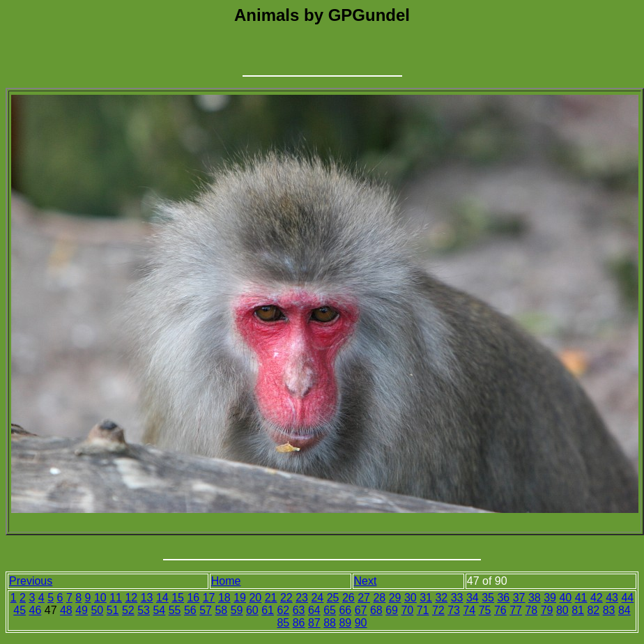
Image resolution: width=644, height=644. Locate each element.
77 (516, 610)
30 (411, 598)
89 (345, 623)
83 (609, 610)
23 (302, 598)
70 (407, 610)
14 (162, 598)
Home (226, 581)
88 (330, 623)
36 (503, 598)
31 (426, 598)
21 (271, 598)
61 (268, 610)
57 (206, 610)
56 (190, 610)
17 (209, 598)
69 (392, 610)
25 (333, 598)
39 (550, 598)
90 (361, 623)
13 (147, 598)
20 (255, 598)
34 (473, 598)
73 (454, 610)
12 (131, 598)
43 (612, 598)
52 (128, 610)
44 (627, 598)
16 (193, 598)
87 (314, 623)
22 (286, 598)
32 (441, 598)
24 (317, 598)
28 (379, 598)
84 (624, 610)
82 (593, 610)
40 (565, 598)
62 (283, 610)
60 (252, 610)
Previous (31, 581)
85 (283, 623)
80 (562, 610)
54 (159, 610)
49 (82, 610)
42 (597, 598)
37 (519, 598)
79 (547, 610)
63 (299, 610)
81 (578, 610)
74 (469, 610)
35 (488, 598)
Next (366, 581)
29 (395, 598)
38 (535, 598)
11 (116, 598)
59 (237, 610)
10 (100, 598)
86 (299, 623)
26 (348, 598)
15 (178, 598)
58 (221, 610)
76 (500, 610)
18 (224, 598)
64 (314, 610)
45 (20, 610)
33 (457, 598)
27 (364, 598)
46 (35, 610)
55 (175, 610)
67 (361, 610)
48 (66, 610)
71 (423, 610)
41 (581, 598)
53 (144, 610)
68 (376, 610)
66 (345, 610)
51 (113, 610)
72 (438, 610)
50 (97, 610)
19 (240, 598)
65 (330, 610)
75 (485, 610)
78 (531, 610)
